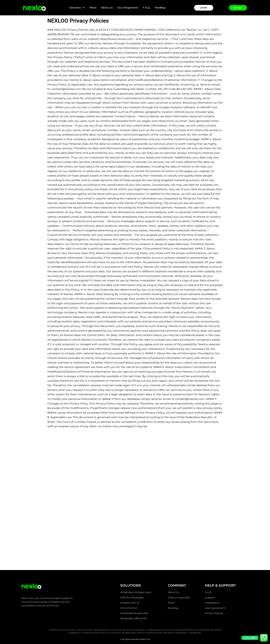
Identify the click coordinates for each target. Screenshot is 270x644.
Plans (93, 8)
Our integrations (128, 8)
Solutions (77, 8)
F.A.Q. (146, 8)
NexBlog (160, 8)
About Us (107, 8)
